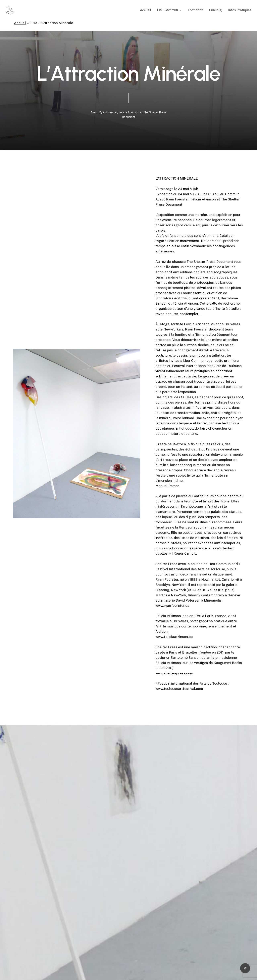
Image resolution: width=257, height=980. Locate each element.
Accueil (20, 23)
